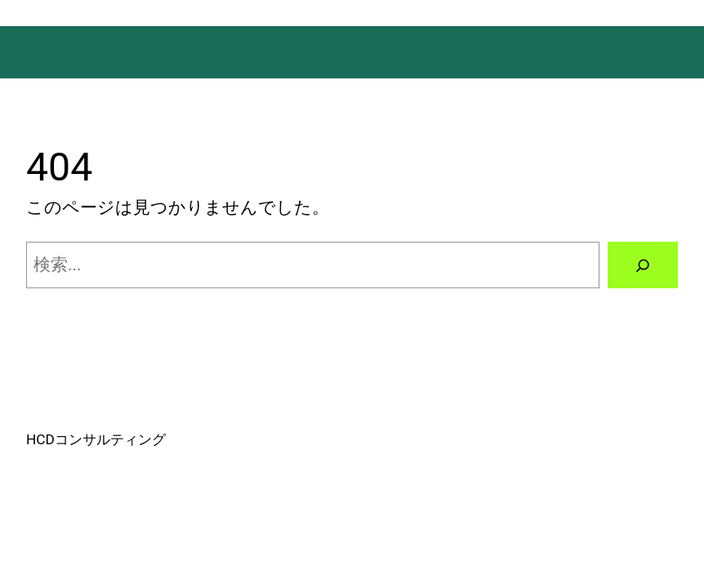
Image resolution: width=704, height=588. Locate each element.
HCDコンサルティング (96, 439)
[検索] (643, 265)
